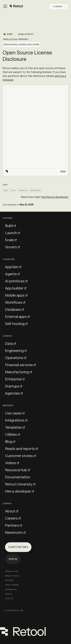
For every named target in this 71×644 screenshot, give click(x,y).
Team (13, 191)
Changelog (11, 589)
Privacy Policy (12, 576)
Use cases (15, 413)
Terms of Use (12, 571)
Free (6, 191)
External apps (17, 316)
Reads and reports (21, 448)
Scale (11, 240)
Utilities (12, 434)
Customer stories (20, 456)
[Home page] (8, 34)
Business (23, 191)
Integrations (16, 420)
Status (9, 594)
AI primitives (16, 281)
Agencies (14, 393)
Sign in (13, 559)
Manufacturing (18, 372)
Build (10, 226)
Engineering (16, 350)
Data (10, 343)
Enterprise (35, 191)
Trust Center (12, 585)
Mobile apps (16, 295)
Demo (63, 171)
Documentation (18, 477)
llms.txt (9, 598)
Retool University (20, 484)
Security (9, 580)
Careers (13, 518)
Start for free (18, 547)
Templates (15, 427)
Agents (12, 274)
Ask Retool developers (55, 197)
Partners (13, 525)
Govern (12, 247)
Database (14, 309)
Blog (10, 441)
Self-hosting (16, 324)
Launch (12, 233)
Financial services (20, 365)
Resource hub (17, 470)
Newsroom (15, 532)
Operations (16, 358)
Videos (12, 463)
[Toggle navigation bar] (13, 6)
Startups (14, 386)
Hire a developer (19, 491)
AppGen (13, 267)
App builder (16, 288)
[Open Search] (59, 6)
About (12, 511)
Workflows (15, 302)
